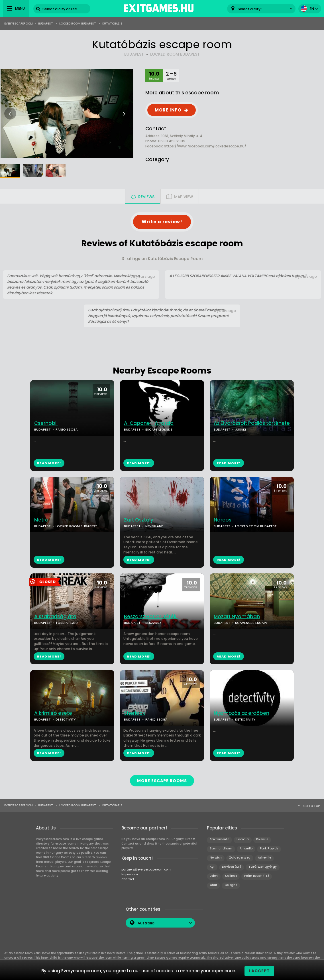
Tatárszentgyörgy (263, 864)
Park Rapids (269, 846)
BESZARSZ (153, 623)
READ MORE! (49, 463)
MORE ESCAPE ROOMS (162, 780)
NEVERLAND (154, 526)
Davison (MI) (232, 864)
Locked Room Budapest (78, 24)
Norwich (216, 855)
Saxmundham (221, 846)
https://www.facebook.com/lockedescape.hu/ (205, 146)
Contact (128, 877)
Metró (41, 520)
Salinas (231, 874)
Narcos (223, 520)
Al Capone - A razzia (149, 423)
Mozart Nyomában (237, 617)
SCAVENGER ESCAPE (251, 623)
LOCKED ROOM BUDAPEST (175, 54)
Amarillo (246, 846)
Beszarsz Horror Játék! (151, 617)
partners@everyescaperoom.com (146, 867)
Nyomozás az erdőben (242, 713)
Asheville (264, 855)
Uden (214, 874)
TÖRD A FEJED (67, 623)
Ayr (212, 864)
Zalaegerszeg (240, 855)
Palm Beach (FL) (257, 874)
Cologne (231, 883)
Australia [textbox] (146, 921)
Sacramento (219, 837)
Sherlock (135, 713)
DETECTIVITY (66, 719)
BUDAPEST (134, 54)
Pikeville (262, 837)
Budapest (46, 24)
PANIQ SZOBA (67, 429)
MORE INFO (168, 110)
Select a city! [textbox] (250, 9)
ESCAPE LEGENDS (159, 429)
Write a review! (162, 222)
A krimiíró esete (53, 713)
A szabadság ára (55, 617)
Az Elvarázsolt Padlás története (252, 423)
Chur (213, 883)
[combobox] (261, 9)
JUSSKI (241, 429)
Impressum (130, 872)
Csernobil (46, 423)
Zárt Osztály (139, 520)
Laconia (243, 837)
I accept (259, 971)
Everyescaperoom (19, 24)
